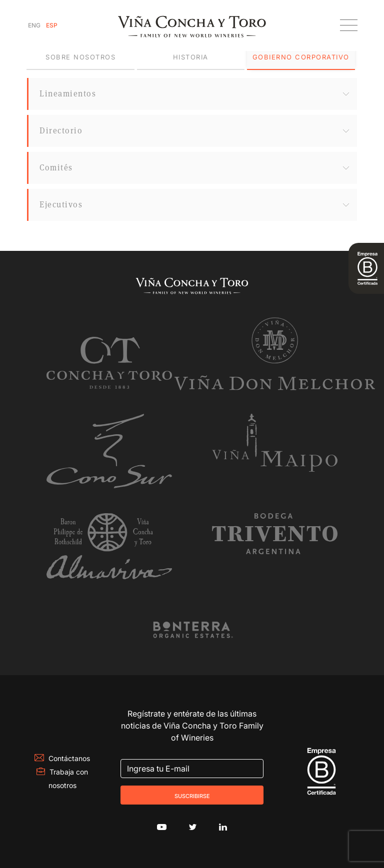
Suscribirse (192, 795)
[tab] (80, 57)
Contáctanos (62, 758)
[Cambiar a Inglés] (34, 25)
